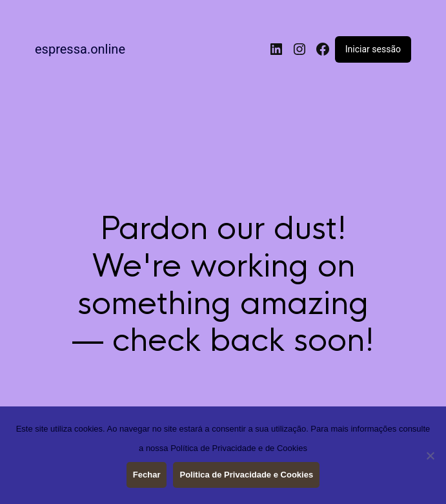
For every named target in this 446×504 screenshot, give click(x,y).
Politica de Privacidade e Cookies (246, 475)
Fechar (147, 475)
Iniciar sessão (373, 49)
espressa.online (80, 49)
